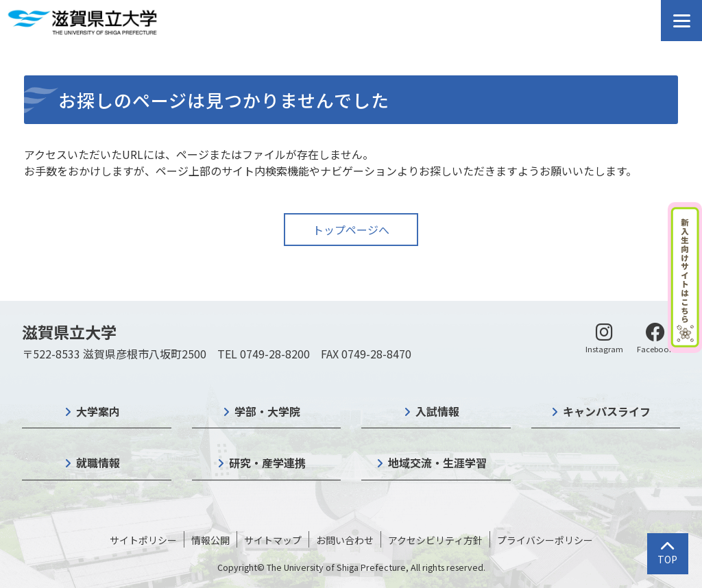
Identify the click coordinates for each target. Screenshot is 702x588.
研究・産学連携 (267, 463)
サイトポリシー (143, 540)
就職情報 (98, 463)
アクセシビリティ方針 (435, 540)
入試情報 (437, 411)
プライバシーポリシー (545, 540)
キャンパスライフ (607, 411)
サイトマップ (273, 540)
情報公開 (210, 540)
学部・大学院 (267, 411)
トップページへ (351, 230)
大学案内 (98, 411)
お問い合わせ (345, 540)
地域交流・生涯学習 (437, 463)
